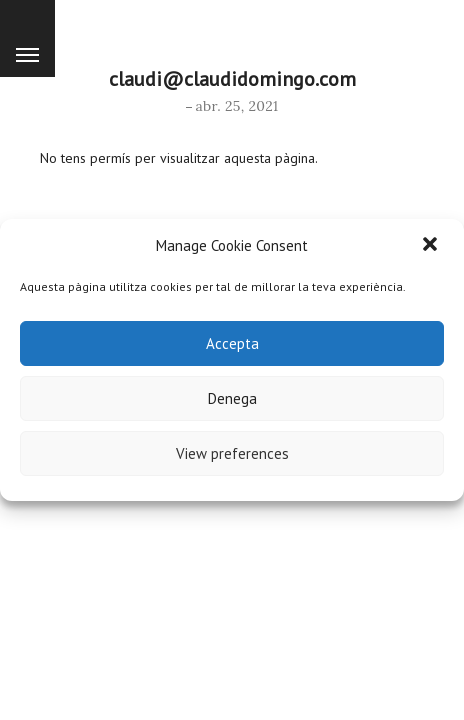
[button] (432, 246)
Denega (232, 398)
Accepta (232, 343)
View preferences (232, 453)
